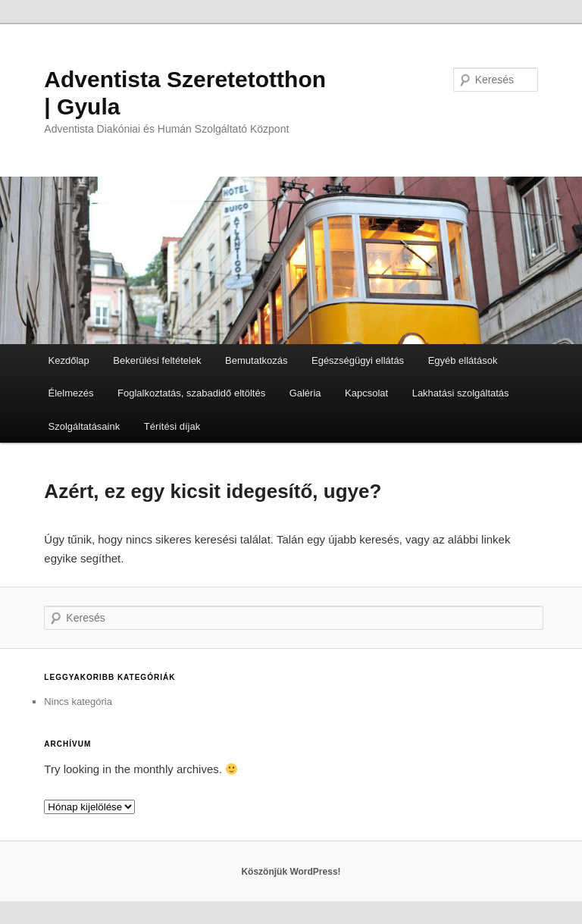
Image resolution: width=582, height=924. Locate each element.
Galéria (305, 393)
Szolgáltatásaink (84, 426)
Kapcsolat (366, 393)
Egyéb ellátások (463, 360)
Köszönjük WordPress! (291, 872)
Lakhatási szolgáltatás (461, 393)
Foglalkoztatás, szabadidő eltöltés (191, 393)
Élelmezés (71, 393)
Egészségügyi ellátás (358, 360)
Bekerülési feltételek (157, 360)
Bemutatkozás (256, 360)
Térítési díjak (172, 426)
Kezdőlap (69, 360)
